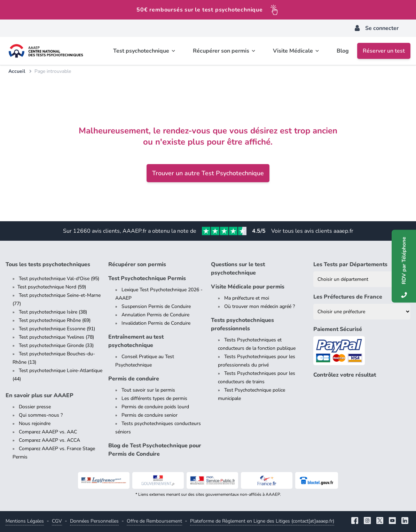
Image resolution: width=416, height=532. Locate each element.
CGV (57, 521)
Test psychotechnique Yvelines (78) (56, 337)
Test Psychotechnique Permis (147, 278)
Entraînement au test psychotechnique (136, 341)
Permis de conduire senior (150, 415)
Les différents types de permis (154, 398)
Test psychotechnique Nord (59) (52, 287)
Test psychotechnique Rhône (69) (55, 320)
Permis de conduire (134, 379)
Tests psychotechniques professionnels (242, 324)
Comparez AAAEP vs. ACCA (49, 440)
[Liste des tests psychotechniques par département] (362, 279)
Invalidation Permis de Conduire (156, 323)
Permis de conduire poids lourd (155, 407)
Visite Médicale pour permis (248, 287)
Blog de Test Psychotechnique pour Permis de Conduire (155, 450)
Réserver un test (384, 51)
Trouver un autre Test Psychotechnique (208, 173)
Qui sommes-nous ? (41, 415)
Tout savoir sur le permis (148, 390)
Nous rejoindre (35, 423)
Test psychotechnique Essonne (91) (57, 329)
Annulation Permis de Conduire (155, 315)
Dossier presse (35, 407)
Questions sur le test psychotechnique (238, 269)
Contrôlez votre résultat (345, 375)
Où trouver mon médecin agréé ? (260, 306)
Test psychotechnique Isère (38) (53, 312)
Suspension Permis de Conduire (156, 306)
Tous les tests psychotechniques (48, 264)
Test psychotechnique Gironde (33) (56, 345)
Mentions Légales (25, 521)
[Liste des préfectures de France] (362, 312)
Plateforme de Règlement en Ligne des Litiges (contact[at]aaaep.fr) (262, 521)
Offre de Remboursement (154, 521)
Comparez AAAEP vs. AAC (48, 432)
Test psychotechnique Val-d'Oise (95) (59, 279)
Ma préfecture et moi (247, 298)
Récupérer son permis (137, 264)
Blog (343, 51)
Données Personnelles (94, 521)
